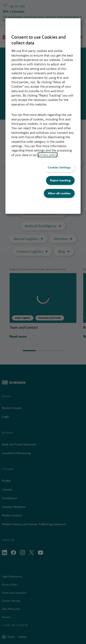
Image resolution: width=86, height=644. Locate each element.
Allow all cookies (59, 193)
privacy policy (48, 155)
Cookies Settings (59, 167)
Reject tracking (60, 180)
